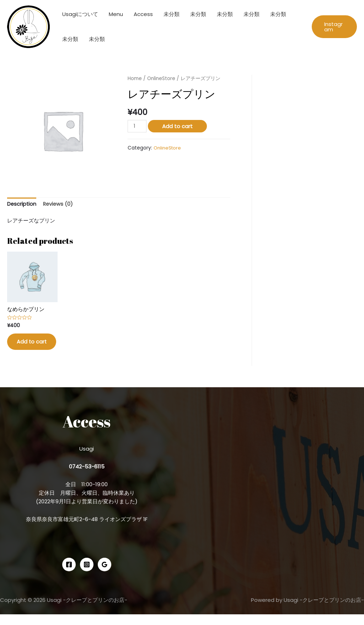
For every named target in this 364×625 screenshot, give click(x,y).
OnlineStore (162, 78)
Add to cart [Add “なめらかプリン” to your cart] (29, 348)
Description (22, 204)
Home (135, 78)
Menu (116, 14)
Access (143, 14)
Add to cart (178, 126)
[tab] (22, 204)
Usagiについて (80, 14)
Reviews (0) (59, 204)
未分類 (172, 14)
